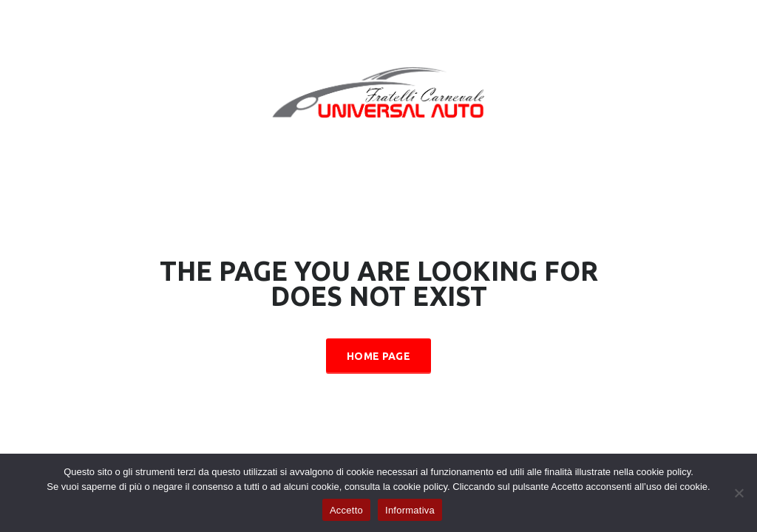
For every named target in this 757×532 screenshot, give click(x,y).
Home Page (378, 356)
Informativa (410, 510)
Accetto (346, 510)
